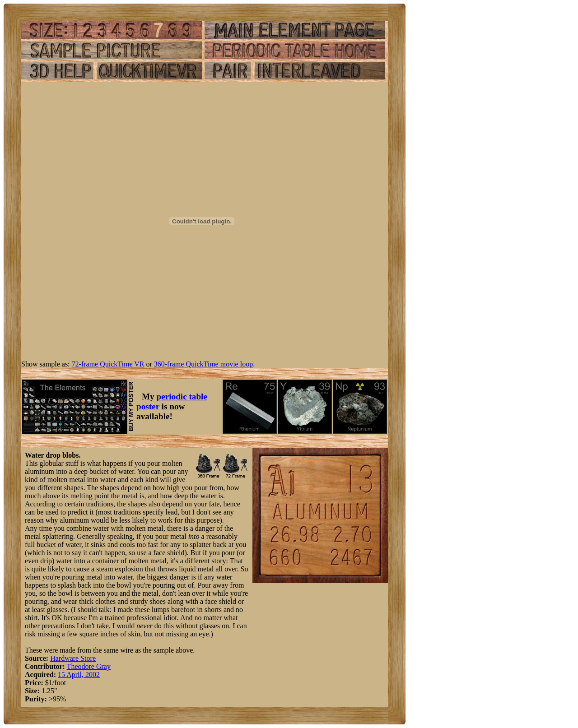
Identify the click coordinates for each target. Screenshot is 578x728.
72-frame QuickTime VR (108, 364)
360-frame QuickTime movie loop (203, 364)
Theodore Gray (89, 666)
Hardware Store (73, 658)
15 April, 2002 (79, 675)
